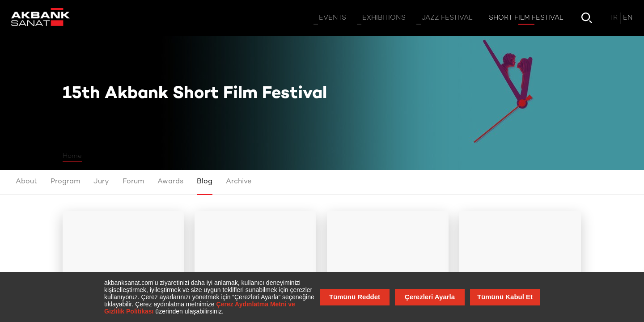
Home (72, 156)
